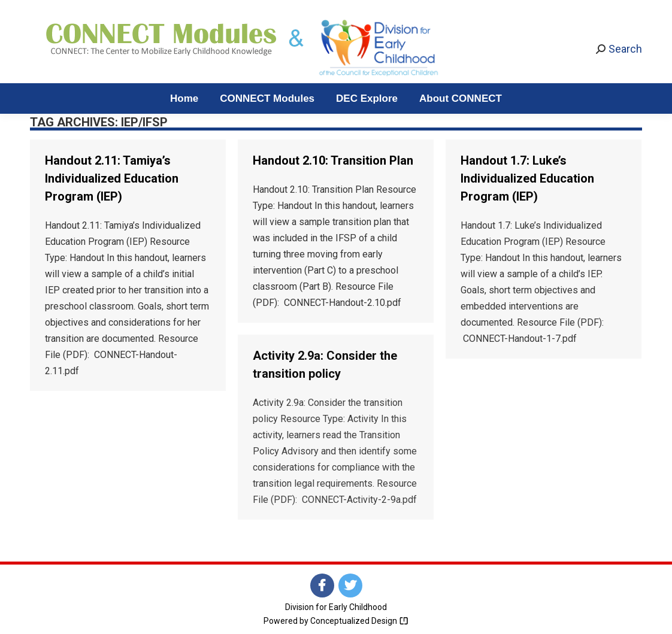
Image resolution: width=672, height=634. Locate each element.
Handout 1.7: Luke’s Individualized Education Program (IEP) (527, 178)
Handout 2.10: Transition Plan (333, 160)
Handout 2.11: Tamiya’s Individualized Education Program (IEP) (112, 178)
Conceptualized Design (359, 621)
